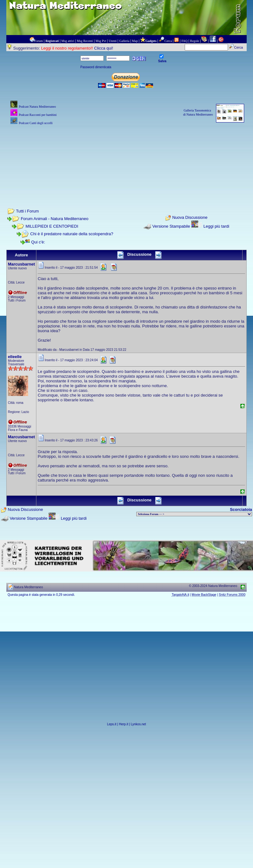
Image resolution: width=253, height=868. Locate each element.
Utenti (113, 41)
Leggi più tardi (216, 226)
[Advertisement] (126, 158)
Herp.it (123, 724)
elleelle (15, 357)
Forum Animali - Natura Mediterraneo (55, 219)
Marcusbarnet (21, 264)
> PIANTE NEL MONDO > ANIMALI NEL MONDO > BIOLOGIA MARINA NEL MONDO (194, 514)
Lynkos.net (139, 724)
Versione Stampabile (171, 226)
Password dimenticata (96, 67)
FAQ (185, 41)
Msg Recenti (85, 41)
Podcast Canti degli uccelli (36, 123)
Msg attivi (68, 41)
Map (135, 41)
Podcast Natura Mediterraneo (37, 107)
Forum (39, 41)
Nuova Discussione (190, 218)
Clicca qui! (104, 48)
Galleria (124, 41)
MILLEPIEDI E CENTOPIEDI (52, 226)
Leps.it (111, 724)
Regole (194, 41)
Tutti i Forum (27, 211)
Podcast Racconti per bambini (38, 115)
